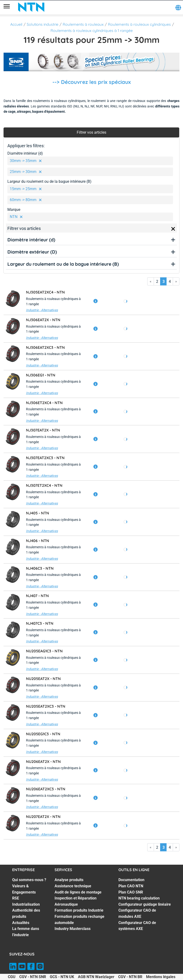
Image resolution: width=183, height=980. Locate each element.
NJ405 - (38, 513)
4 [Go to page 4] (170, 282)
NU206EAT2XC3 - (46, 789)
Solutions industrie (43, 24)
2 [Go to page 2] (157, 282)
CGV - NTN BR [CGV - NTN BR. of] (130, 977)
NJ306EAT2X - (43, 320)
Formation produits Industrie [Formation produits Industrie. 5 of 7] (79, 910)
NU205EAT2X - (43, 679)
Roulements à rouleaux (83, 24)
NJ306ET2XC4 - (44, 403)
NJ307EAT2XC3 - (45, 458)
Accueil (16, 24)
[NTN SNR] (31, 7)
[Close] (173, 229)
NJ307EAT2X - (43, 430)
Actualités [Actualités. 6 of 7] (21, 923)
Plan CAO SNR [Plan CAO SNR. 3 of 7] (131, 892)
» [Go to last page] (176, 281)
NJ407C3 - (40, 623)
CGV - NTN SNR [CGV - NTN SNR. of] (33, 977)
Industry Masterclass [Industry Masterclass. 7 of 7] (73, 929)
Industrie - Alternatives (42, 310)
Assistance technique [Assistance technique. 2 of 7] (73, 886)
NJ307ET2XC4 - (44, 485)
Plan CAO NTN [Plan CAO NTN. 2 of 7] (131, 886)
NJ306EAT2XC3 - (45, 347)
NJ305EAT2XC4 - (45, 292)
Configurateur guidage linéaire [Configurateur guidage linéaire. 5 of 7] (145, 904)
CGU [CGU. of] (12, 977)
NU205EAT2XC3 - (46, 706)
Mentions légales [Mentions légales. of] (161, 977)
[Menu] (7, 7)
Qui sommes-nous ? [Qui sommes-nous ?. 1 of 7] (29, 880)
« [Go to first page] (151, 281)
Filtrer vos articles (91, 132)
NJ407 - (37, 596)
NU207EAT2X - (43, 817)
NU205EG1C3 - (43, 734)
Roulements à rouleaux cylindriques (139, 24)
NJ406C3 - (40, 568)
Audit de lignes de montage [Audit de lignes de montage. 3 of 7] (78, 892)
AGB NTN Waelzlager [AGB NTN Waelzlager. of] (96, 977)
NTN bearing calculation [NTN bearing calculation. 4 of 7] (139, 898)
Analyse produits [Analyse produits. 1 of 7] (69, 880)
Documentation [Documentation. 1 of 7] (131, 880)
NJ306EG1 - (41, 375)
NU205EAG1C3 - (44, 651)
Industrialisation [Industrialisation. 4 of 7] (26, 904)
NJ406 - (38, 541)
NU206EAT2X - (43, 762)
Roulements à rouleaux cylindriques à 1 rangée (92, 30)
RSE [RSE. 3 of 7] (16, 898)
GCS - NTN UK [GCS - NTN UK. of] (62, 977)
